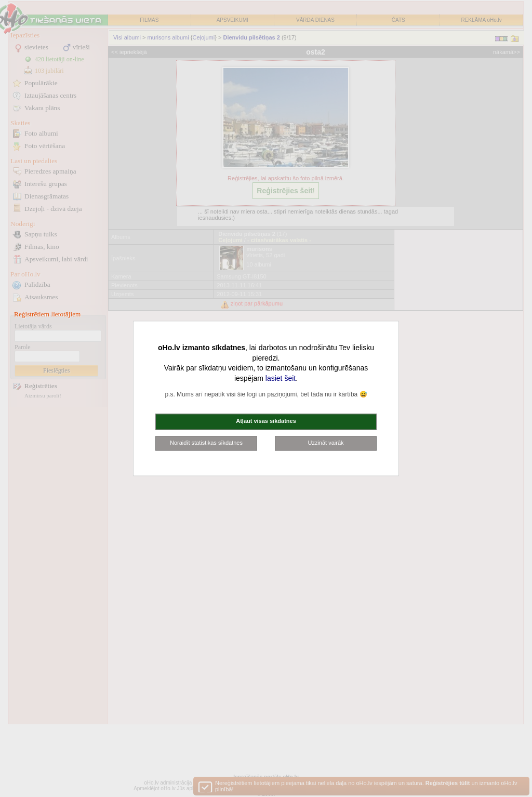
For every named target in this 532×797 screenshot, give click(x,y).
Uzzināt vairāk (325, 443)
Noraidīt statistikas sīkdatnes (206, 443)
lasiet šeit (281, 378)
